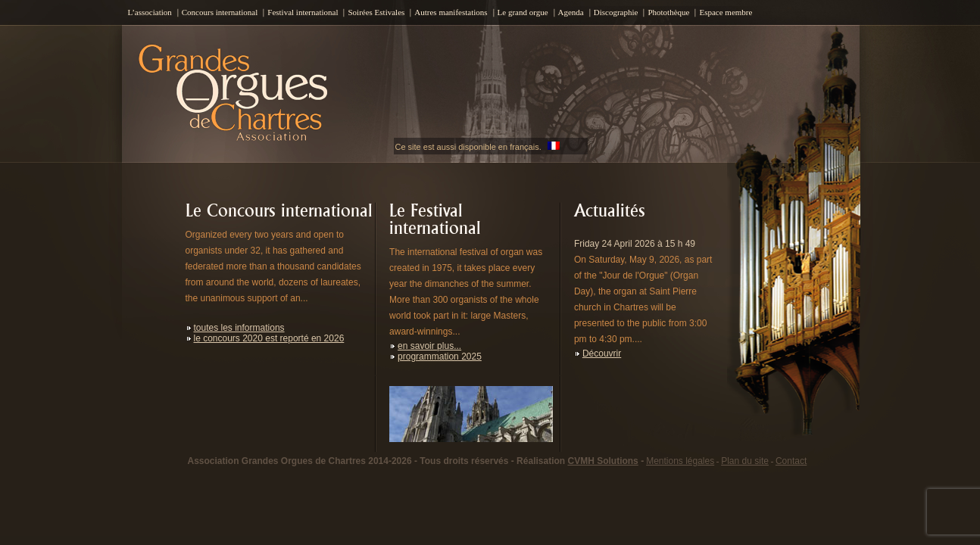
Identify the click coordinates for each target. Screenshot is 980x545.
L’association (150, 12)
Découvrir (602, 353)
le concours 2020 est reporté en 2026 (269, 338)
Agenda (571, 12)
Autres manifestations (451, 12)
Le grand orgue (523, 12)
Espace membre (726, 12)
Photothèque (668, 12)
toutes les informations (239, 328)
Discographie (616, 12)
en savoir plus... (429, 346)
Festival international (303, 12)
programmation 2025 (440, 357)
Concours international (220, 12)
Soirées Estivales (376, 12)
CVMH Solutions (602, 461)
